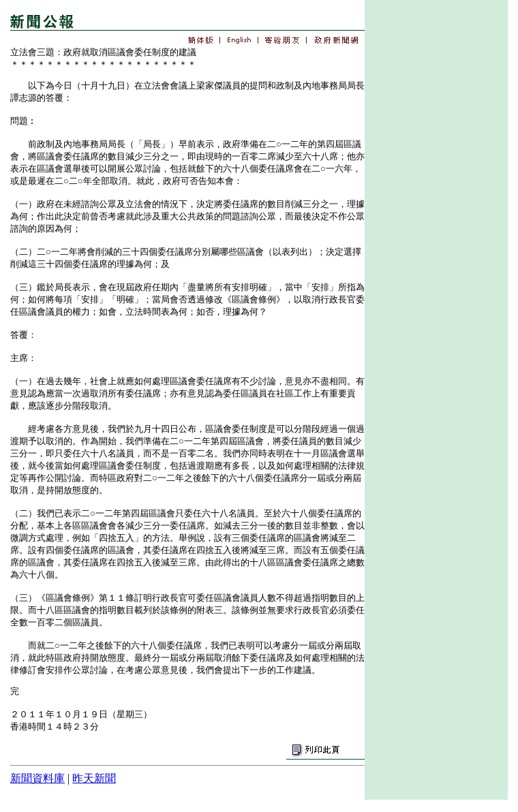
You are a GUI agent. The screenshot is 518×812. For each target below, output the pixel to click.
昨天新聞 (94, 778)
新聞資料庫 (37, 778)
